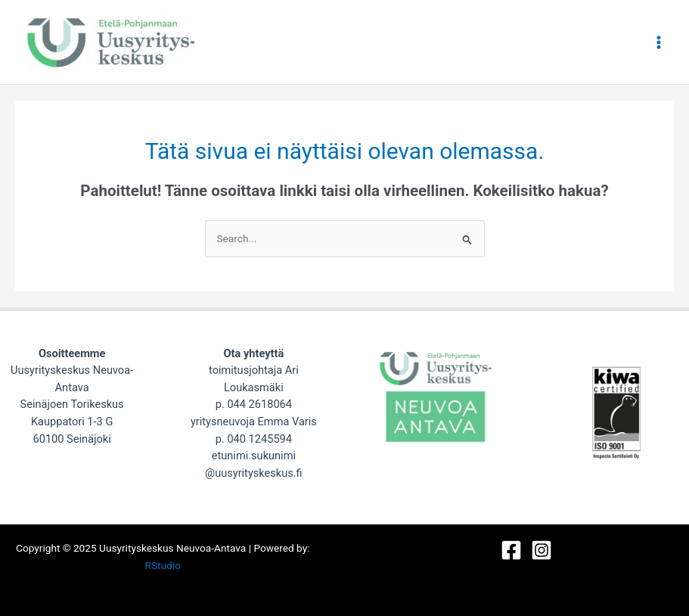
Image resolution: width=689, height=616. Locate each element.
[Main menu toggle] (659, 42)
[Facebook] (511, 550)
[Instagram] (542, 550)
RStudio (163, 565)
